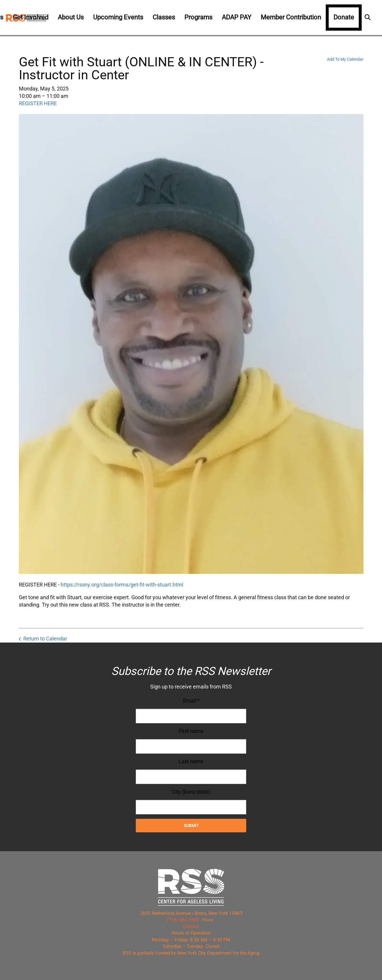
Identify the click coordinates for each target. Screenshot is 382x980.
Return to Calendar (45, 639)
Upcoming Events (118, 17)
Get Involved (30, 17)
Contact (191, 927)
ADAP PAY (237, 17)
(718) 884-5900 (183, 920)
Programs (198, 17)
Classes (164, 17)
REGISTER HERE (38, 103)
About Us (71, 17)
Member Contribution (291, 17)
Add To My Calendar (345, 59)
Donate (344, 17)
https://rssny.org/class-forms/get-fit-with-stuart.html (122, 585)
